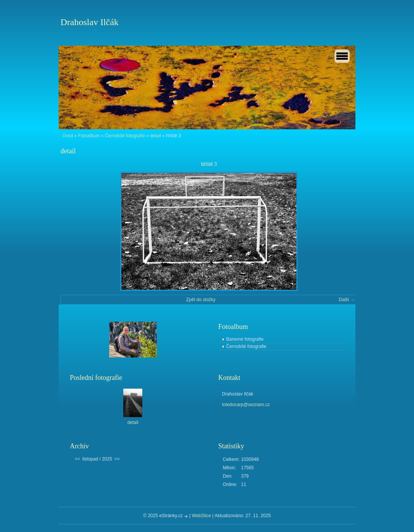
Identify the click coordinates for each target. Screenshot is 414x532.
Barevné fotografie (245, 339)
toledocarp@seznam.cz (246, 405)
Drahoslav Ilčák (90, 22)
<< (78, 459)
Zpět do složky (201, 300)
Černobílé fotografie (125, 136)
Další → (347, 300)
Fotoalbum (89, 136)
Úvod (68, 136)
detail (155, 136)
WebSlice (201, 516)
